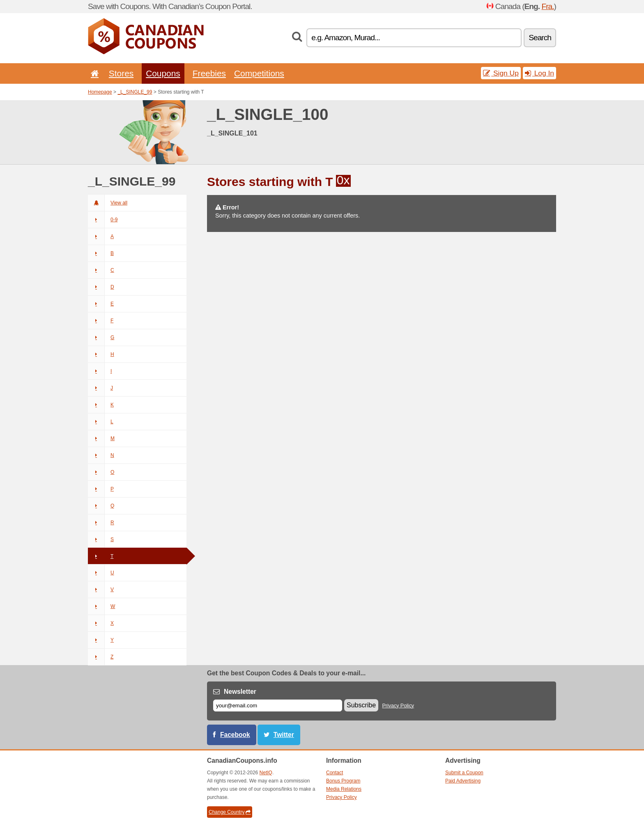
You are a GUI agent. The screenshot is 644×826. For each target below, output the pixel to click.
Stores (121, 73)
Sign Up (501, 73)
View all (108, 203)
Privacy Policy (398, 706)
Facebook (235, 735)
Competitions (259, 73)
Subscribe (361, 705)
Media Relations (344, 789)
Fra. (547, 6)
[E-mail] (278, 706)
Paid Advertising (463, 781)
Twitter (284, 735)
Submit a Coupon (464, 773)
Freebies (209, 73)
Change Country (230, 812)
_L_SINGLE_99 (135, 92)
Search (540, 38)
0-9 (103, 220)
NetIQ (266, 773)
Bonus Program (343, 781)
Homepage (100, 92)
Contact (335, 773)
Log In (539, 73)
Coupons (163, 73)
